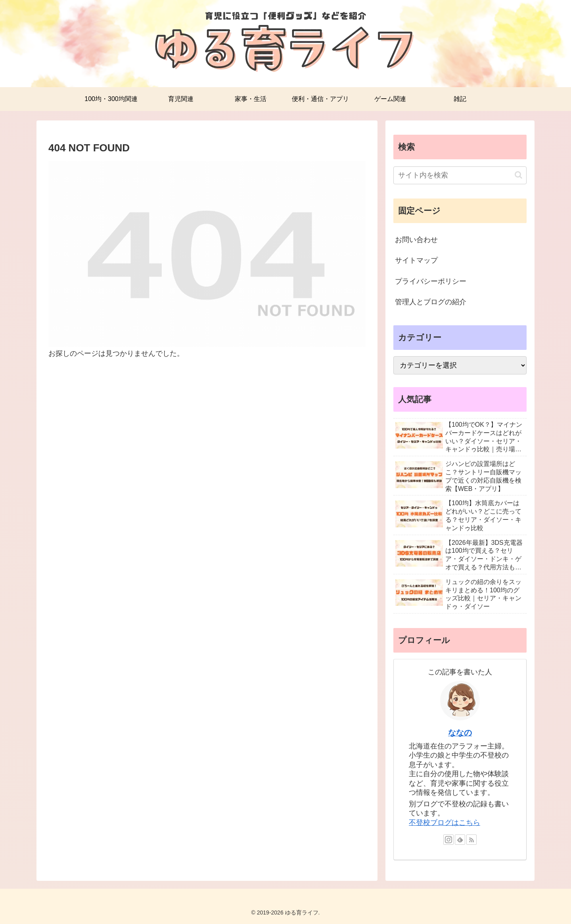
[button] (518, 175)
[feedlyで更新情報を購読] (460, 840)
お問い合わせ (416, 240)
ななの (460, 733)
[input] (460, 175)
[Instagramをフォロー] (448, 840)
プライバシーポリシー (431, 281)
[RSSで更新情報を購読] (471, 840)
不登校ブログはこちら (445, 823)
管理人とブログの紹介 (431, 302)
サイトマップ (416, 260)
